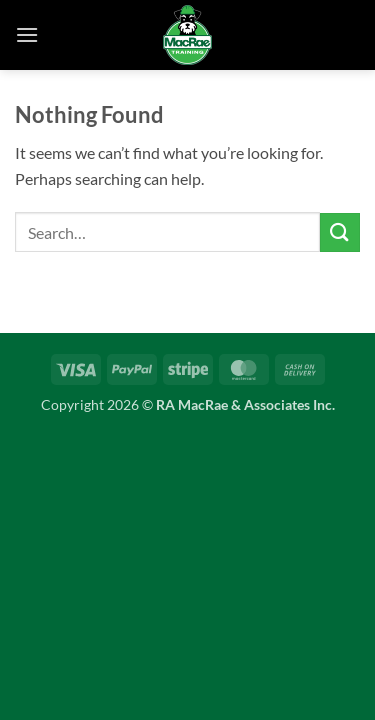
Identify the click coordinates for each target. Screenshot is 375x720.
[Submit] (340, 232)
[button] (27, 34)
